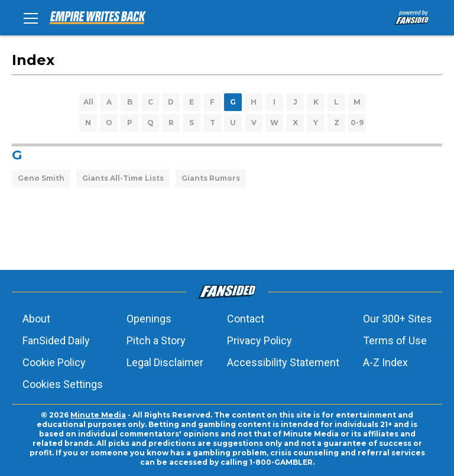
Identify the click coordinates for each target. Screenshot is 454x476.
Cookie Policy (54, 362)
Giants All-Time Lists (123, 178)
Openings (149, 319)
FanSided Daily (56, 340)
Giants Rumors (211, 178)
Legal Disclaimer (165, 362)
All (88, 102)
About (36, 319)
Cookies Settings (63, 384)
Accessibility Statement (283, 362)
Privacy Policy (260, 340)
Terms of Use (395, 340)
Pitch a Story (156, 340)
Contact (246, 319)
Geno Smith (41, 178)
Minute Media (98, 415)
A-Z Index (385, 362)
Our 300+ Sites (398, 319)
